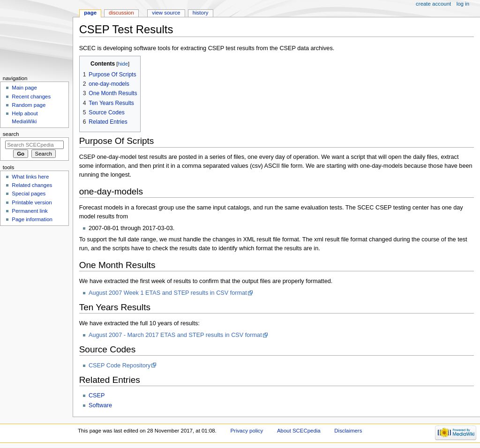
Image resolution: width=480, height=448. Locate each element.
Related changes (32, 185)
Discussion (121, 13)
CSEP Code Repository (120, 366)
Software (100, 405)
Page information (32, 219)
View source (166, 13)
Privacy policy (247, 431)
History (201, 13)
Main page (24, 88)
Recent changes (31, 97)
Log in (463, 4)
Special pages (29, 194)
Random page (29, 105)
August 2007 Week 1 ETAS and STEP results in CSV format (168, 293)
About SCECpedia (299, 431)
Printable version (32, 202)
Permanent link (30, 211)
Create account (433, 4)
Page (90, 13)
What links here (30, 177)
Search (11, 134)
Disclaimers (348, 431)
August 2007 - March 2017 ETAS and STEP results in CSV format (175, 335)
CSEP (97, 396)
